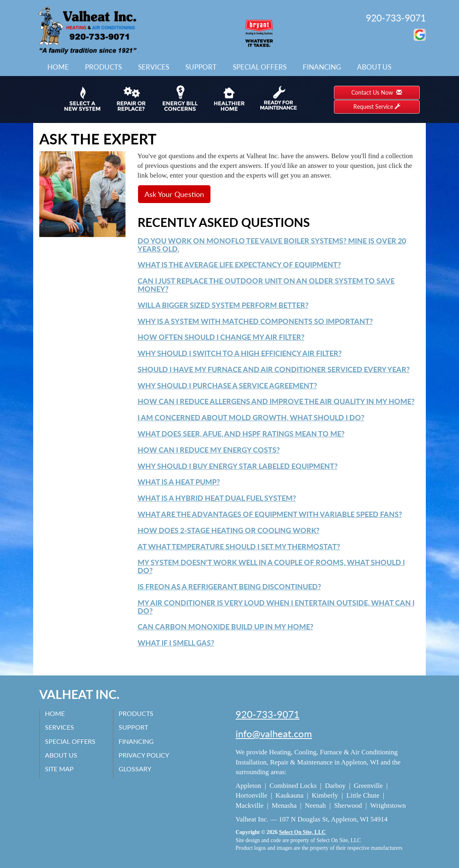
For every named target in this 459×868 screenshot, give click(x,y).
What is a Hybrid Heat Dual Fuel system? (217, 498)
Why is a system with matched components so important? (255, 321)
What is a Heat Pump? (179, 482)
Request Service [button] (377, 107)
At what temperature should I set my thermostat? (239, 546)
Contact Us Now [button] (377, 92)
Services (154, 67)
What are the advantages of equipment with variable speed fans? (270, 514)
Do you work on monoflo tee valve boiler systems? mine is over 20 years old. (272, 245)
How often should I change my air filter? (221, 337)
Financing (322, 67)
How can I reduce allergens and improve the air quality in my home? (276, 401)
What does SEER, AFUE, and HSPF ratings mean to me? (241, 434)
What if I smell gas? (176, 643)
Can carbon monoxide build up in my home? (225, 627)
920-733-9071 (396, 18)
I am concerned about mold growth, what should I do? (251, 417)
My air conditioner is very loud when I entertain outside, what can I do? (276, 607)
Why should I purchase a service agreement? (227, 385)
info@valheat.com (274, 734)
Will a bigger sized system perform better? (223, 305)
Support (201, 67)
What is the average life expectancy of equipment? (239, 265)
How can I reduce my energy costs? (209, 450)
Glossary (136, 769)
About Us (374, 67)
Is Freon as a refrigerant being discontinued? (229, 586)
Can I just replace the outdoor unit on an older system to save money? (266, 285)
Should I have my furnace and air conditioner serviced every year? (274, 369)
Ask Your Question (174, 194)
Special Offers (260, 67)
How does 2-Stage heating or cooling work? (228, 530)
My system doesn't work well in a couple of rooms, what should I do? (271, 566)
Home (58, 67)
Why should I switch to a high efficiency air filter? (240, 353)
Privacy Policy (145, 755)
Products (103, 67)
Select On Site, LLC (302, 832)
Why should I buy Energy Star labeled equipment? (238, 466)
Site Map (60, 769)
